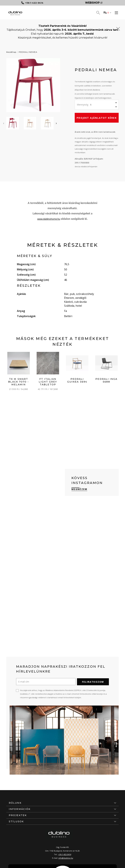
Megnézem (79, 489)
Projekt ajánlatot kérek (97, 118)
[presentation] (4, 123)
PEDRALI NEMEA (28, 52)
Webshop (94, 3)
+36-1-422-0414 (65, 854)
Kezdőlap (11, 52)
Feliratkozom (93, 682)
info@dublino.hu (66, 858)
